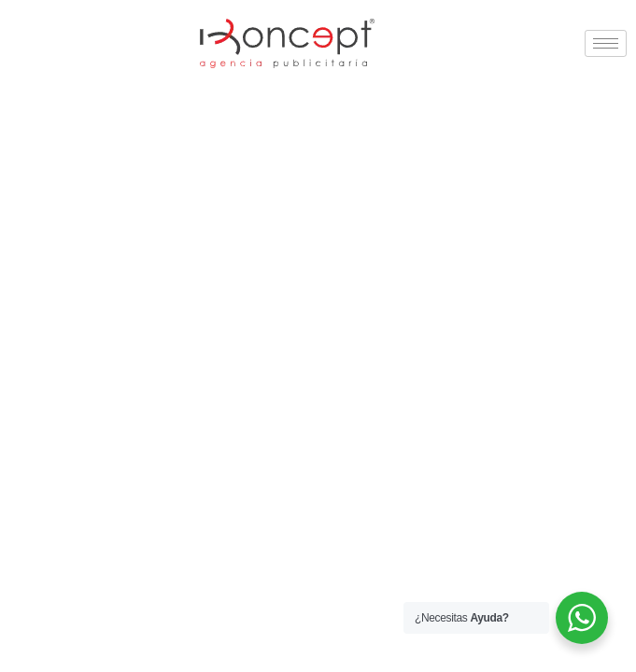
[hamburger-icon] (606, 43)
